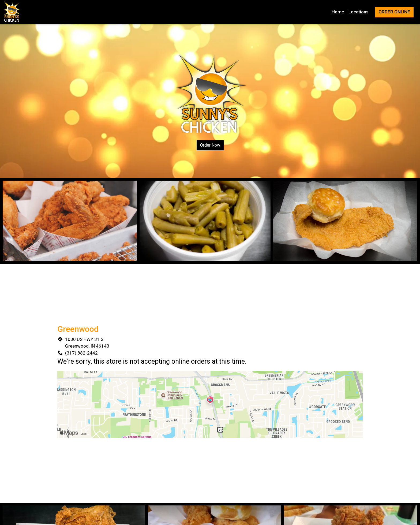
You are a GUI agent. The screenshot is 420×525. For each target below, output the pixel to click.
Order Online (394, 12)
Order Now (210, 145)
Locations (359, 12)
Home (338, 12)
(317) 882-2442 (81, 353)
